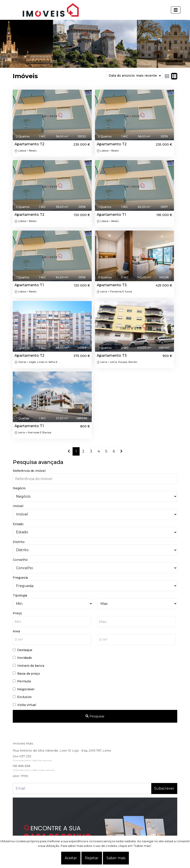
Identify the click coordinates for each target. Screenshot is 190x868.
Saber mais (116, 858)
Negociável (26, 689)
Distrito (19, 542)
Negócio (19, 488)
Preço (17, 613)
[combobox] (52, 622)
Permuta (24, 681)
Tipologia (20, 595)
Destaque (25, 650)
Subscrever (164, 788)
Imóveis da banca (31, 666)
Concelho (20, 560)
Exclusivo (24, 697)
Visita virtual (27, 705)
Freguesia (20, 578)
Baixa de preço (29, 674)
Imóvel (18, 506)
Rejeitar (92, 858)
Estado (18, 524)
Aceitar (71, 858)
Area (16, 631)
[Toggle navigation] (176, 10)
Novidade (24, 658)
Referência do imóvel (29, 471)
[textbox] (52, 622)
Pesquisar (95, 716)
